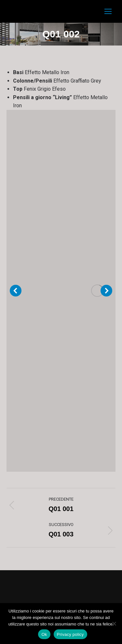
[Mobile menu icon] (108, 11)
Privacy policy (70, 634)
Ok (44, 634)
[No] (114, 624)
